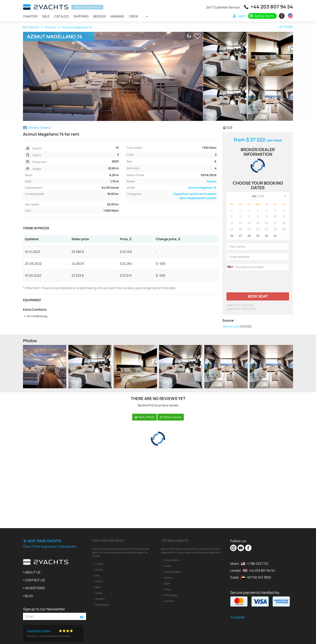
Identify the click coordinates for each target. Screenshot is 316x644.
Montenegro (170, 595)
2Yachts (31, 27)
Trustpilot (237, 617)
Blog (29, 596)
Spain (98, 587)
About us (33, 572)
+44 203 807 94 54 (272, 7)
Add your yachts (42, 541)
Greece (99, 570)
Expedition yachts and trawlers (195, 194)
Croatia (99, 564)
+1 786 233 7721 (257, 564)
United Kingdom (172, 572)
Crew (134, 16)
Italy (97, 575)
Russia (167, 566)
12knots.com (231, 326)
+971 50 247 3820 (259, 577)
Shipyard (81, 16)
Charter (30, 16)
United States (171, 560)
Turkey (98, 593)
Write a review (171, 417)
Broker (99, 16)
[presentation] (257, 281)
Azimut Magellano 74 (202, 187)
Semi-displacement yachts (198, 198)
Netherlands (102, 605)
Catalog (62, 16)
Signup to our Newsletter (44, 609)
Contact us (35, 580)
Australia (169, 601)
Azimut (212, 181)
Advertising (35, 588)
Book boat (258, 296)
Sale (46, 16)
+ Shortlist (197, 36)
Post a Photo (144, 417)
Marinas (117, 16)
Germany (100, 599)
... (145, 16)
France (99, 581)
